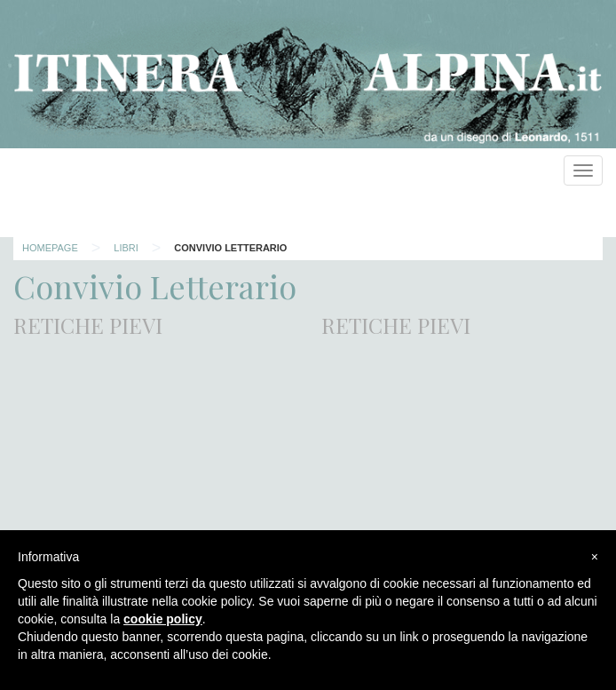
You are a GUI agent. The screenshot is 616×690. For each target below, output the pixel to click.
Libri (126, 248)
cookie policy (163, 619)
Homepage (50, 248)
